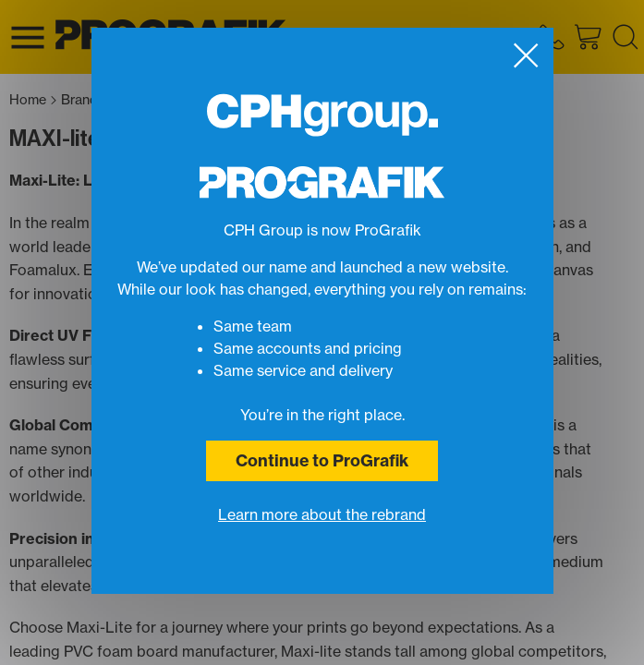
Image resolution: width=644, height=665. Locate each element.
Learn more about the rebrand (322, 514)
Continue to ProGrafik (322, 460)
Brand (85, 100)
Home (33, 100)
